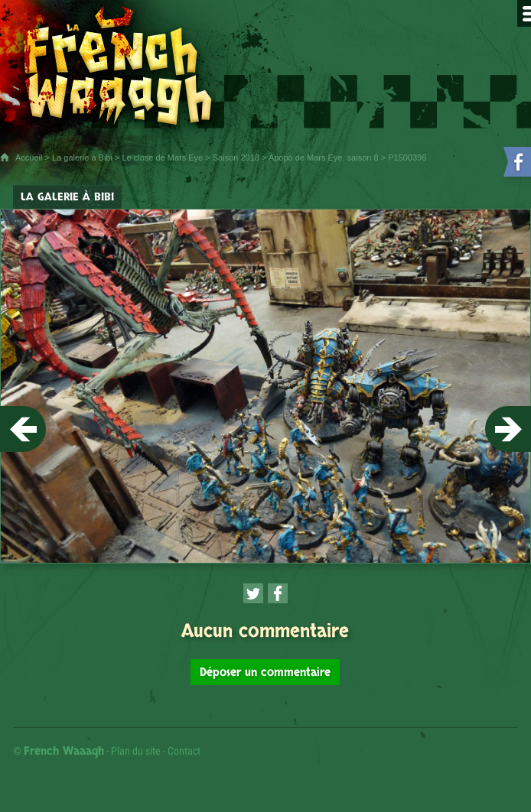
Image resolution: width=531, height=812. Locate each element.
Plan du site (136, 751)
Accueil (29, 158)
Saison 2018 (236, 158)
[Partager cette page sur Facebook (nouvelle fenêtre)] (278, 593)
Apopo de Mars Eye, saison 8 (324, 158)
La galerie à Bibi (82, 158)
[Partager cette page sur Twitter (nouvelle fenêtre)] (253, 593)
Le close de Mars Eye (162, 158)
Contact (184, 751)
